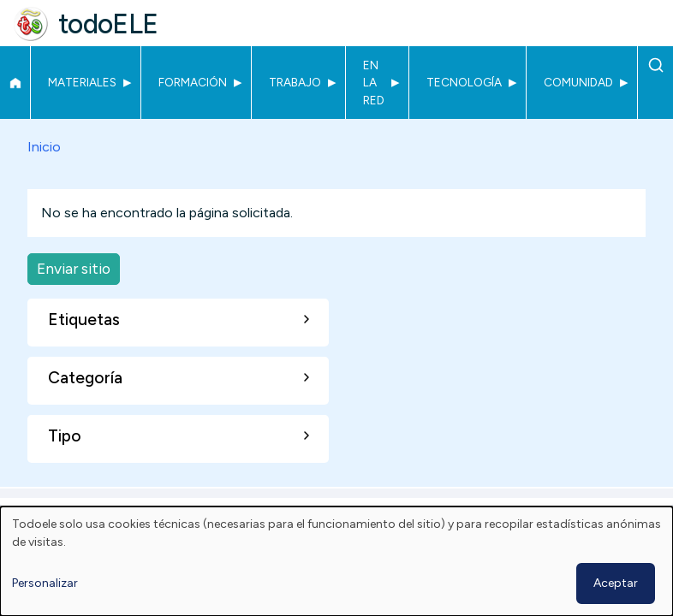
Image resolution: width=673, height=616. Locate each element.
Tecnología (464, 82)
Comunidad (578, 82)
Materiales (82, 82)
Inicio (15, 83)
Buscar (655, 65)
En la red (374, 83)
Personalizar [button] (45, 583)
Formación (193, 82)
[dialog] (336, 561)
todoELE (108, 24)
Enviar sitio (74, 268)
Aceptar (616, 583)
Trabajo (295, 82)
